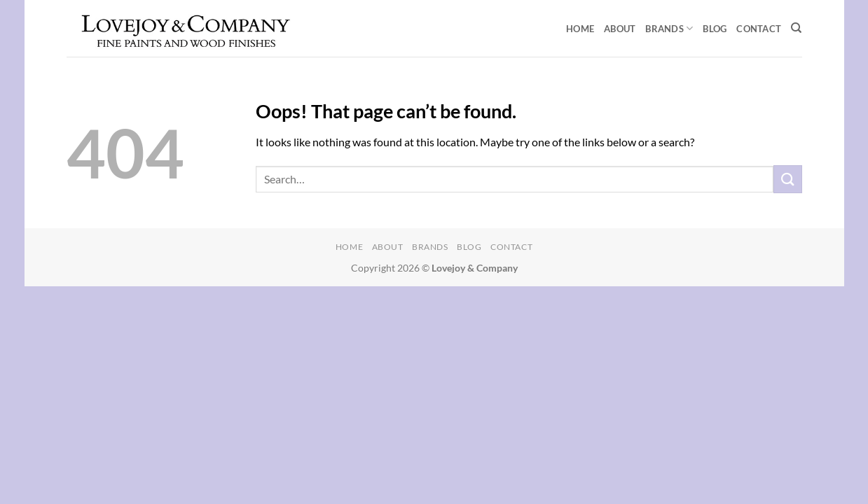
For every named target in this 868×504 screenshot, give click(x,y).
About (620, 29)
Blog (715, 29)
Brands (669, 28)
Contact (759, 29)
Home (580, 29)
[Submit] (787, 179)
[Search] (796, 28)
